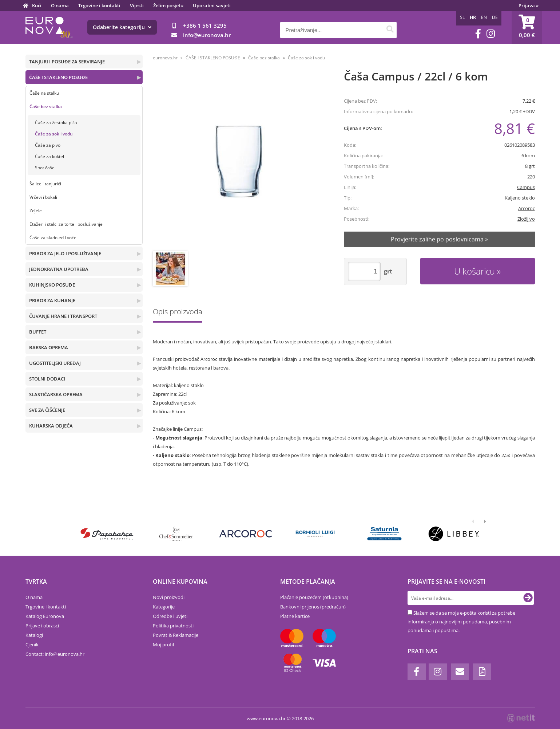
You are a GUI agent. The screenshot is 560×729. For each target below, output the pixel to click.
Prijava (529, 5)
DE (495, 17)
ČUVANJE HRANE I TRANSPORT (63, 316)
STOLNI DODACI (47, 379)
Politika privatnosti (173, 626)
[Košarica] (527, 27)
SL (462, 17)
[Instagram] (491, 34)
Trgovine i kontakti (99, 5)
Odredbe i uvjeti (170, 616)
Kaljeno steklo (520, 198)
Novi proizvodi (169, 597)
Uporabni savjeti (212, 5)
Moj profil (163, 645)
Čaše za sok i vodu (54, 134)
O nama (60, 5)
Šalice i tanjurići (45, 184)
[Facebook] (478, 34)
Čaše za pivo (48, 145)
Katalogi (34, 635)
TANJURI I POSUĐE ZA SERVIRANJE (67, 62)
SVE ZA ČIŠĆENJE (47, 410)
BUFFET (38, 332)
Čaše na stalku (44, 93)
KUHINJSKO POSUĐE (52, 285)
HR (473, 17)
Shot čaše (45, 168)
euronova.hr (165, 58)
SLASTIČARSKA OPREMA (56, 394)
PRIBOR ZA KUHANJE (52, 300)
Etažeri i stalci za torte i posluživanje (66, 224)
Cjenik (32, 645)
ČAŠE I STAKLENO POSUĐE (58, 77)
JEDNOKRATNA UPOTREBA (59, 269)
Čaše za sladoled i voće (53, 238)
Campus (526, 187)
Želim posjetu (168, 5)
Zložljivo (526, 219)
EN (484, 17)
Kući (37, 5)
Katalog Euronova (45, 616)
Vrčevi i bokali (43, 197)
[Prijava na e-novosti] (528, 598)
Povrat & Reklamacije (176, 635)
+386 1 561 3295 (205, 25)
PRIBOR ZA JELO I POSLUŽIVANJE (65, 253)
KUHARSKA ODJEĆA (51, 426)
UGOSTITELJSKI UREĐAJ (55, 363)
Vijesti (137, 5)
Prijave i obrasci (42, 626)
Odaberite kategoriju (122, 27)
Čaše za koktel (49, 156)
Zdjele (36, 211)
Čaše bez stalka (46, 107)
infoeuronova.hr (207, 35)
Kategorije (164, 607)
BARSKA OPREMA (49, 347)
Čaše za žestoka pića (56, 123)
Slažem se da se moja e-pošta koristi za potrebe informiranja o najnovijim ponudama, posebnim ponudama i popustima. (461, 622)
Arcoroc (527, 208)
